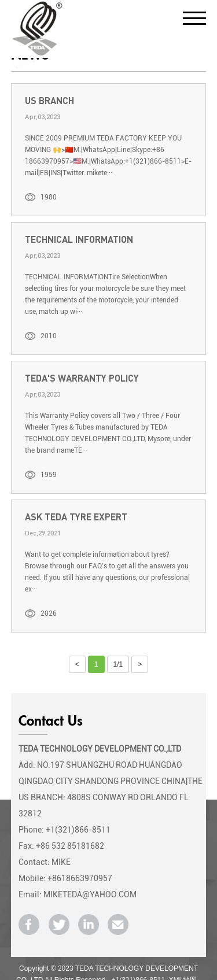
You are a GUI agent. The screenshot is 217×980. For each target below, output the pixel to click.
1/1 (118, 664)
